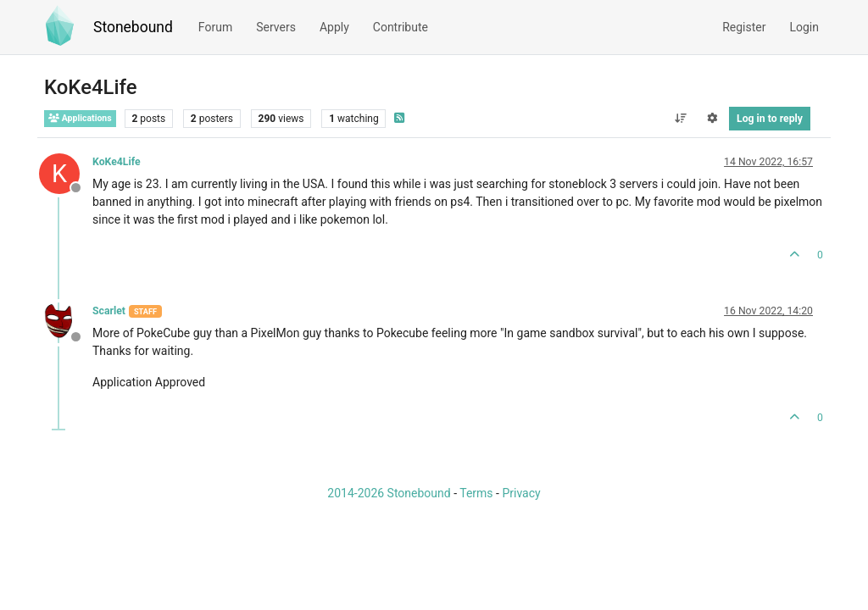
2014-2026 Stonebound (389, 493)
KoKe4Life (117, 162)
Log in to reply (770, 119)
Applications (80, 118)
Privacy (521, 493)
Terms (476, 493)
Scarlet (109, 311)
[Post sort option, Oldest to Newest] (680, 119)
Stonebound (133, 27)
